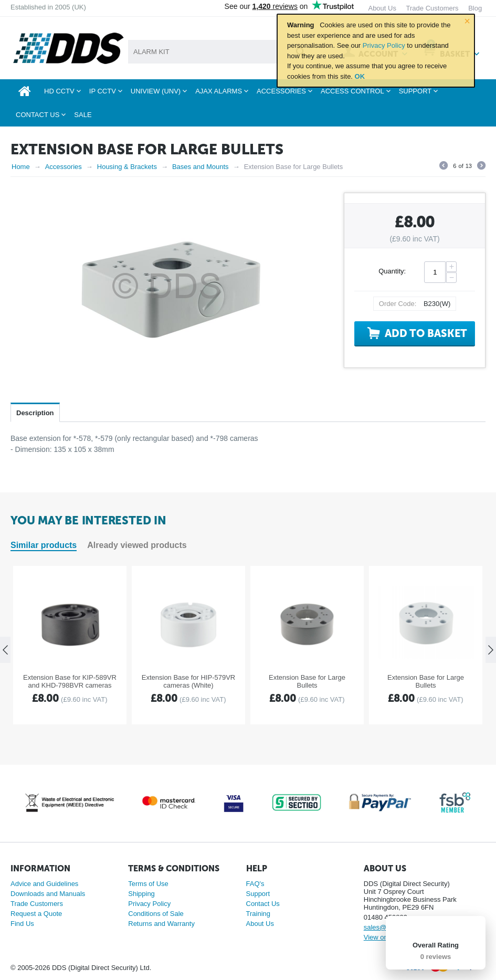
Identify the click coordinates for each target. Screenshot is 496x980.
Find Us (22, 924)
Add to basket (426, 333)
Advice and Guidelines (44, 884)
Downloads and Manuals (48, 894)
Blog (475, 8)
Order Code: (398, 304)
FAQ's (255, 884)
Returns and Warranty (161, 924)
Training (258, 914)
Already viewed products (137, 545)
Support (258, 894)
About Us (260, 924)
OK (360, 76)
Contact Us (263, 904)
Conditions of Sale (156, 914)
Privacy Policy (384, 45)
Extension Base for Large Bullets (307, 681)
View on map (383, 937)
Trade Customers (37, 904)
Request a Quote (36, 914)
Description (35, 413)
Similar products (44, 545)
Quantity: (392, 271)
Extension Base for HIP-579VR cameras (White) (188, 681)
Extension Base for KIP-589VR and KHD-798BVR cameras (70, 681)
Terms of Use (148, 884)
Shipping (141, 894)
